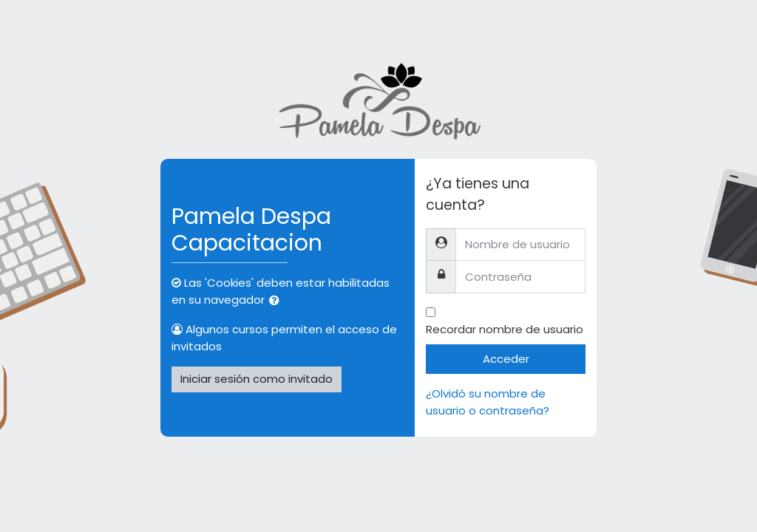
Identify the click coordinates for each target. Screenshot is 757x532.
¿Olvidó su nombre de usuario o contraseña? (488, 402)
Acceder (506, 359)
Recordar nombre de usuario (505, 329)
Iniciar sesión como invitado (257, 379)
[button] (277, 301)
